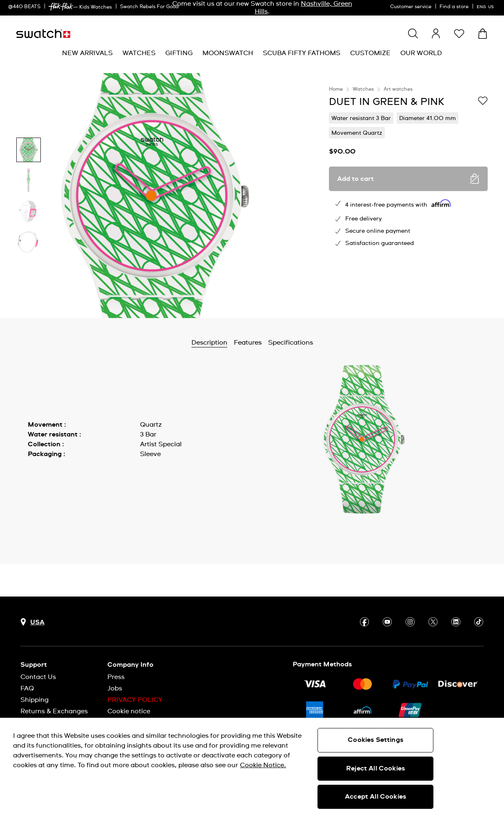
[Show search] (413, 33)
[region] (408, 196)
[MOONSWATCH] (228, 53)
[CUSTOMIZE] (370, 53)
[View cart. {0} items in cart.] (483, 34)
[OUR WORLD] (421, 53)
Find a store (454, 7)
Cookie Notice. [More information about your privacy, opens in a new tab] (263, 765)
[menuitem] (87, 53)
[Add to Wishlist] (483, 101)
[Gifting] (179, 53)
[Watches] (139, 53)
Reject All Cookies (375, 768)
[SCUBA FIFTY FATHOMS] (302, 53)
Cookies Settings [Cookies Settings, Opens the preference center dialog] (375, 740)
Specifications (291, 343)
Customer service (411, 7)
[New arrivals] (87, 53)
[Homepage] (43, 34)
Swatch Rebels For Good (149, 7)
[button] (459, 33)
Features (248, 343)
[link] (61, 7)
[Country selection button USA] (32, 622)
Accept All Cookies (375, 797)
